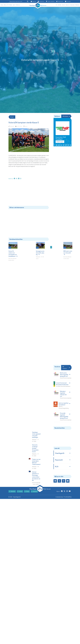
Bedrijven (77, 5)
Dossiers (68, 1)
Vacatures (41, 1)
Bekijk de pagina (60, 142)
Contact (20, 519)
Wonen (64, 5)
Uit (56, 5)
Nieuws (5, 5)
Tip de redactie (50, 1)
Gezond (67, 5)
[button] (55, 145)
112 (8, 5)
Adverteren (60, 1)
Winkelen (60, 5)
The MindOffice (68, 524)
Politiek (11, 5)
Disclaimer (34, 519)
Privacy (27, 519)
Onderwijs (18, 5)
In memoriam (72, 5)
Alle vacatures (66, 368)
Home (2, 5)
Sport (14, 5)
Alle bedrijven (66, 116)
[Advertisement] (29, 193)
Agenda (33, 1)
